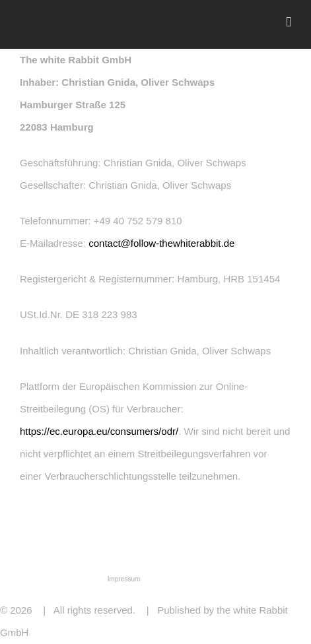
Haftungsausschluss (209, 579)
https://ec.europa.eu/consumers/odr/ (99, 431)
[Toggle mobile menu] (289, 22)
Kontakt (160, 579)
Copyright (261, 579)
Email (294, 631)
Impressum (124, 579)
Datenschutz (81, 579)
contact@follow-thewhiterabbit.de (161, 243)
